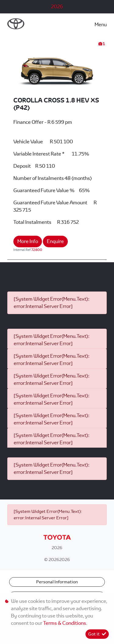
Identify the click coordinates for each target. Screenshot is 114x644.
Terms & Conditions (65, 623)
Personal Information (57, 582)
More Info (28, 241)
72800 (37, 250)
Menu (101, 25)
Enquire (55, 241)
